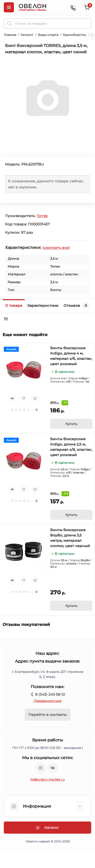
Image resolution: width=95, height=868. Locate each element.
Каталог (27, 35)
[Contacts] (73, 7)
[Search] (9, 24)
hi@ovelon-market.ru (48, 779)
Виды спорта (48, 35)
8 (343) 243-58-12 (50, 694)
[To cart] (71, 424)
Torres (42, 216)
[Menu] (9, 7)
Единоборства (75, 35)
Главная (10, 35)
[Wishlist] (24, 398)
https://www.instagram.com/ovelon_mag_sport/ (41, 768)
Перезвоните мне (48, 701)
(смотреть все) (56, 248)
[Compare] (35, 398)
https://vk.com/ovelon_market (53, 768)
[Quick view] (12, 398)
